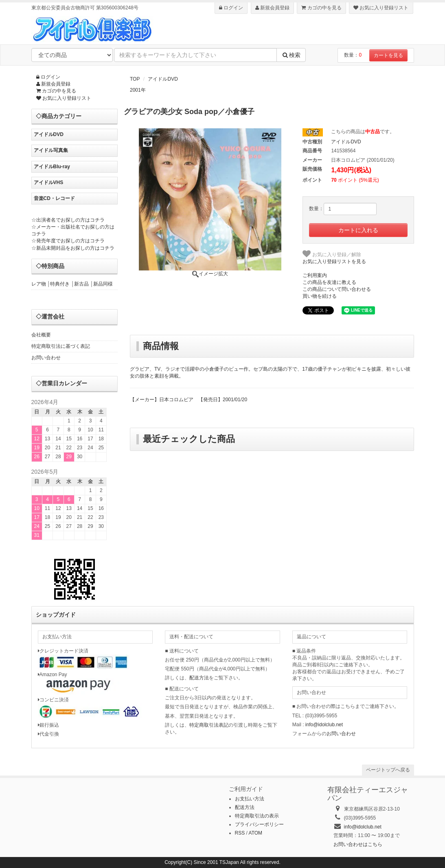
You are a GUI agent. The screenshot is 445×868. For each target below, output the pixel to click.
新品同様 (103, 284)
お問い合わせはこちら (358, 844)
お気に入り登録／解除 (332, 254)
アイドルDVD (163, 79)
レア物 (39, 284)
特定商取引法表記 (209, 725)
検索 (291, 55)
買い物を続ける (320, 296)
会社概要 (41, 335)
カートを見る (388, 55)
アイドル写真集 (51, 150)
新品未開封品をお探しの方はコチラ (75, 248)
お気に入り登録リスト (381, 8)
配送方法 (199, 678)
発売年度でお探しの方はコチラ (70, 241)
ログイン (231, 8)
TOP (135, 79)
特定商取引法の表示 (257, 816)
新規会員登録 (272, 8)
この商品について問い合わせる (337, 289)
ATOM (256, 833)
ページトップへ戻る (388, 770)
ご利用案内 (315, 275)
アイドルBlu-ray (52, 167)
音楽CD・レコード (54, 198)
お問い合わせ (46, 358)
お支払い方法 (250, 799)
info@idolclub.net (324, 725)
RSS (240, 833)
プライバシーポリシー (259, 824)
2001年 (138, 90)
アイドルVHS (49, 182)
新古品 (81, 284)
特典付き (60, 284)
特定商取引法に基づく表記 (61, 346)
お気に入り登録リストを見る (334, 261)
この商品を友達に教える (329, 282)
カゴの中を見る (321, 8)
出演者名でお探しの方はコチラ (70, 220)
